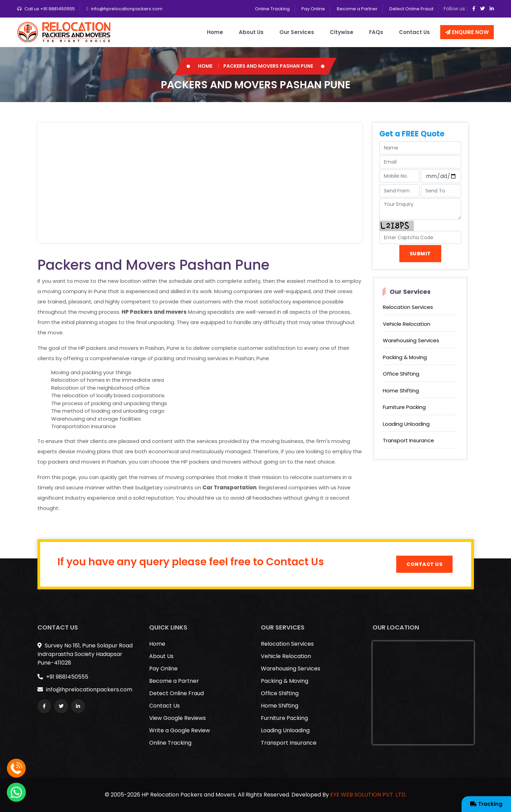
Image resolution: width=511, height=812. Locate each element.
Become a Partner (357, 9)
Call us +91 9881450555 (50, 9)
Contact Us (414, 32)
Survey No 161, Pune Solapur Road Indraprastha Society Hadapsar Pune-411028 (85, 654)
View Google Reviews (177, 718)
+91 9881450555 (63, 677)
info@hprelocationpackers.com (127, 9)
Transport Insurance (408, 440)
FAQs (376, 32)
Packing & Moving (405, 357)
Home (215, 32)
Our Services (297, 32)
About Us (251, 32)
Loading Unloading (406, 424)
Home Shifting (401, 391)
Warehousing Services (411, 340)
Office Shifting (401, 374)
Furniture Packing (404, 407)
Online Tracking (272, 9)
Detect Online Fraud (411, 9)
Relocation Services (408, 307)
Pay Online (313, 9)
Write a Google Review (180, 730)
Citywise (342, 32)
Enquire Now (467, 32)
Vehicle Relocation (407, 324)
